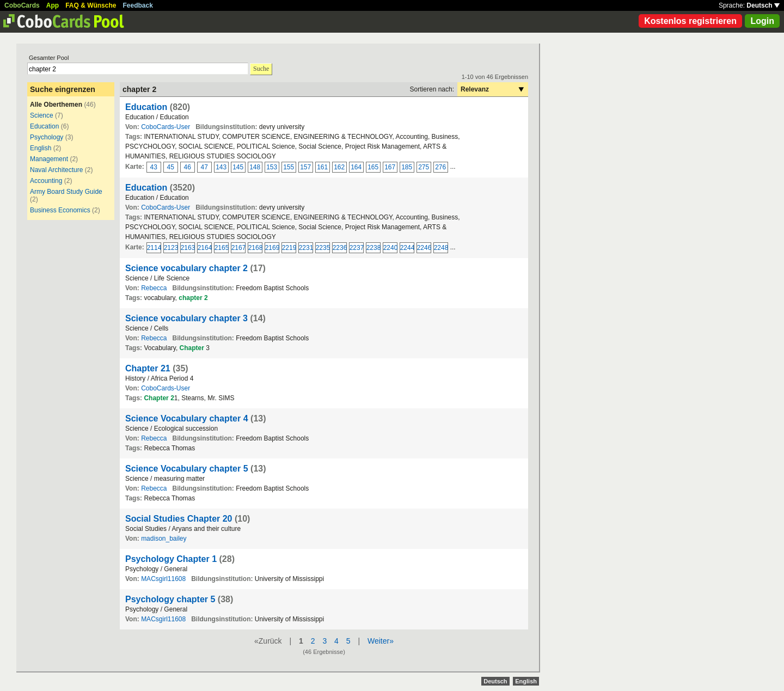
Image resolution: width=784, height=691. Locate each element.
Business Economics (60, 210)
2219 (289, 248)
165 (373, 167)
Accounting (46, 181)
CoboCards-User (166, 127)
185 (407, 167)
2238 (373, 248)
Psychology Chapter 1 (171, 559)
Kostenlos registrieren (690, 21)
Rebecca (154, 288)
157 (305, 167)
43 (154, 167)
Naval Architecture (56, 170)
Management (49, 159)
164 (356, 167)
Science (42, 115)
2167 (238, 248)
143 (221, 167)
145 (238, 167)
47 (204, 167)
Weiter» (381, 641)
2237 (357, 248)
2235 (323, 248)
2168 (255, 248)
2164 (205, 248)
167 (390, 167)
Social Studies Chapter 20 (179, 519)
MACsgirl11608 (163, 579)
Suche (261, 69)
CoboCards (22, 5)
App (53, 5)
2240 (390, 248)
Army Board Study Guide (66, 192)
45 (171, 167)
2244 (407, 248)
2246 (424, 248)
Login (762, 21)
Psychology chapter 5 (170, 599)
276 (440, 167)
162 (339, 167)
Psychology (47, 137)
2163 (188, 248)
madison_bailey (164, 539)
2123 (171, 248)
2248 (441, 248)
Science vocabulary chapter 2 (186, 268)
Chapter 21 (148, 368)
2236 (340, 248)
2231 (306, 248)
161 (322, 167)
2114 (154, 248)
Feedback (138, 5)
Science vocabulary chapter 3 (186, 318)
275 (424, 167)
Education (44, 126)
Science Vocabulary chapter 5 (187, 469)
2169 (272, 248)
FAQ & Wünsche (91, 5)
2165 (222, 248)
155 (289, 167)
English (41, 148)
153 (272, 167)
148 (255, 167)
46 (188, 167)
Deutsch (763, 5)
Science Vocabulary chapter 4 (187, 418)
